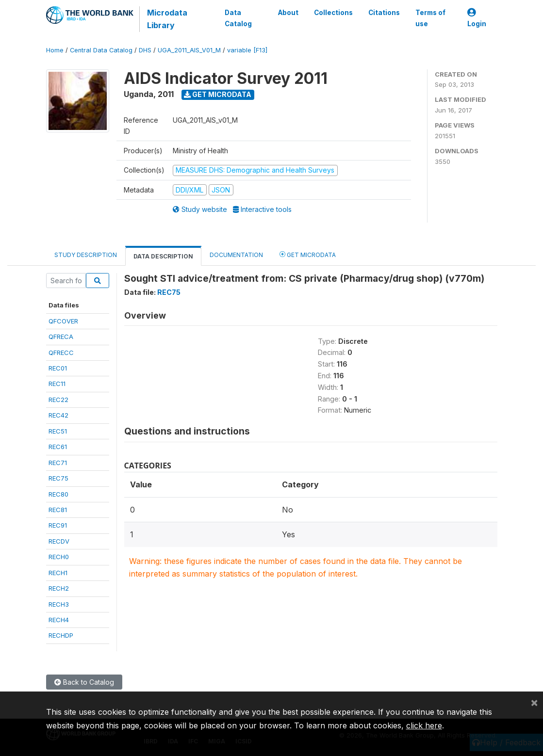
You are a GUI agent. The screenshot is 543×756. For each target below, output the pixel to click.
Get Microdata (218, 94)
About (288, 13)
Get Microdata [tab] (308, 254)
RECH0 (59, 557)
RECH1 (58, 573)
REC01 (58, 368)
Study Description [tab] (86, 255)
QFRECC (61, 353)
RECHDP (61, 635)
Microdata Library (167, 19)
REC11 (57, 384)
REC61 (58, 447)
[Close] (534, 702)
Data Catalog (238, 18)
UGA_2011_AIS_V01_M (189, 50)
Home (55, 50)
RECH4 (59, 620)
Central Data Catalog (101, 50)
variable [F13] (247, 50)
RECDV (59, 541)
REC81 (58, 510)
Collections (333, 13)
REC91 (58, 525)
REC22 (58, 400)
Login (477, 18)
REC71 (58, 463)
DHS (145, 50)
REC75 (58, 478)
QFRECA (61, 337)
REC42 (58, 415)
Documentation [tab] (236, 255)
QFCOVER (63, 321)
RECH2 (59, 588)
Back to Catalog (84, 682)
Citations (384, 13)
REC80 (58, 494)
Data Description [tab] (163, 256)
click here (424, 725)
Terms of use (430, 18)
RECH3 (59, 604)
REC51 (58, 431)
